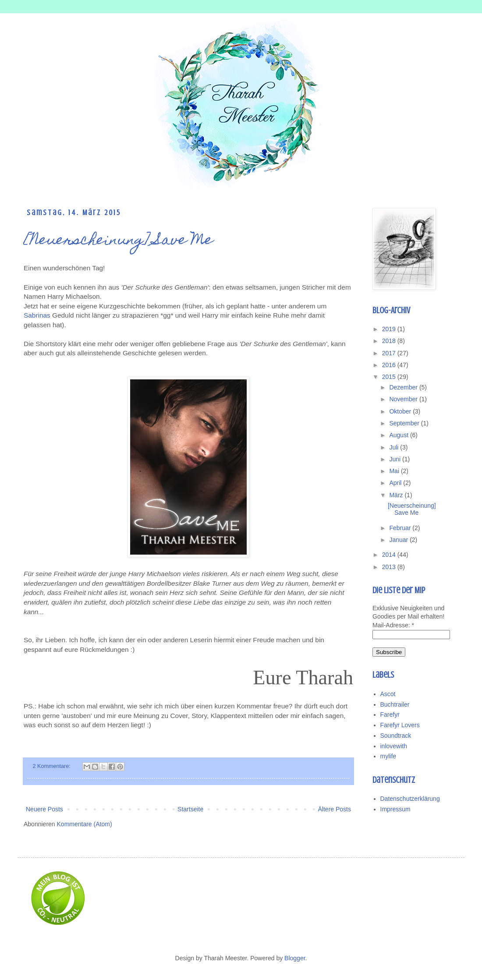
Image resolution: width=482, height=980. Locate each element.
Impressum (395, 809)
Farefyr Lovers (400, 725)
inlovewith (394, 746)
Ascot (388, 694)
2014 (390, 555)
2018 (390, 341)
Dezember (404, 387)
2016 (390, 365)
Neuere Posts (44, 809)
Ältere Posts (335, 809)
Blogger (295, 958)
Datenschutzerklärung (410, 799)
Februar (401, 528)
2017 (390, 353)
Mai (395, 471)
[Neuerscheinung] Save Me (118, 241)
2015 (390, 377)
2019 (390, 329)
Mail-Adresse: (393, 625)
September (405, 423)
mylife (388, 756)
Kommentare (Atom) (85, 824)
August (399, 435)
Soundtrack (396, 736)
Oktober (401, 411)
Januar (399, 540)
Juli (395, 447)
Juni (396, 459)
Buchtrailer (395, 704)
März (397, 495)
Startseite (190, 809)
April (396, 483)
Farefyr (390, 715)
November (404, 399)
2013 (390, 567)
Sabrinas (37, 315)
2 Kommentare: (53, 766)
